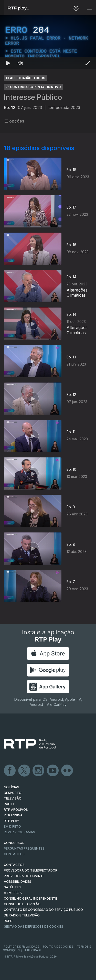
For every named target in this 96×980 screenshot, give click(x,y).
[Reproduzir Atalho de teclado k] (8, 63)
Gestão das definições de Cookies (34, 927)
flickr (67, 771)
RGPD (8, 921)
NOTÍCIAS (12, 787)
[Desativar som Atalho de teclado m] (20, 63)
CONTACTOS (14, 865)
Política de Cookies (58, 947)
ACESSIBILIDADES (18, 882)
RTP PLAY (12, 821)
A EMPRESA (13, 893)
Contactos (14, 854)
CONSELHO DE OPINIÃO (22, 904)
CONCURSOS (14, 843)
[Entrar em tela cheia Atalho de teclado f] (88, 63)
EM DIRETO (12, 826)
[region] (48, 42)
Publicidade (33, 950)
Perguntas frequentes (24, 848)
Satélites (12, 887)
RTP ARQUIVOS (16, 810)
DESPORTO (13, 793)
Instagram (39, 771)
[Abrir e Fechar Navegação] (89, 8)
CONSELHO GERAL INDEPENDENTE (30, 898)
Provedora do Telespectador (31, 870)
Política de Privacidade (22, 947)
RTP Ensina (13, 815)
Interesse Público (33, 97)
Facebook (10, 771)
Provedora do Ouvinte (24, 876)
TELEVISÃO (13, 798)
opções (14, 121)
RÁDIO (9, 804)
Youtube (53, 771)
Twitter (24, 771)
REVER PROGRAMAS (19, 832)
